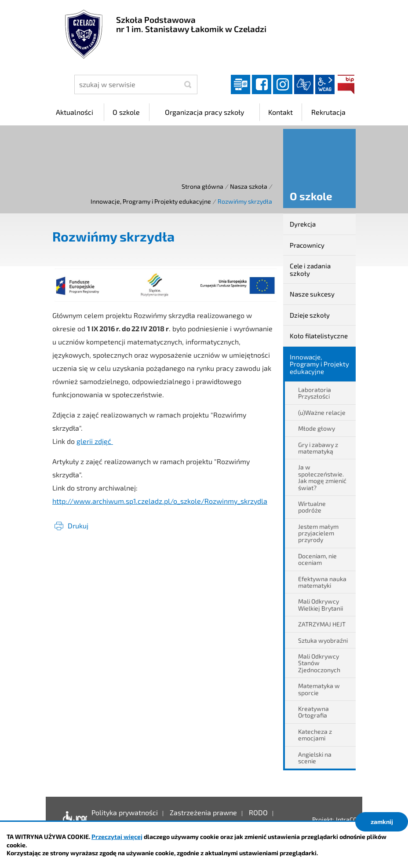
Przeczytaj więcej (117, 837)
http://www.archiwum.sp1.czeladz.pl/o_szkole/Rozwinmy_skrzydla (160, 501)
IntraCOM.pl (352, 819)
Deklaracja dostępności (73, 819)
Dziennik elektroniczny (240, 84)
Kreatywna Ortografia (313, 712)
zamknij (382, 822)
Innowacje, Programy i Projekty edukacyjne (151, 201)
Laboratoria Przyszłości (315, 393)
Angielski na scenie (315, 758)
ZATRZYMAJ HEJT (322, 624)
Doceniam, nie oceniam (317, 559)
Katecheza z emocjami (315, 735)
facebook (262, 84)
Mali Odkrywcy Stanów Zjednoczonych (319, 663)
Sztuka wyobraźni (323, 640)
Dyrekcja (303, 224)
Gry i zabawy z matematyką (318, 448)
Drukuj (78, 526)
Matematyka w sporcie (319, 689)
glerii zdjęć (95, 441)
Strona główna (202, 186)
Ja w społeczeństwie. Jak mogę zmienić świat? (322, 477)
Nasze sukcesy (312, 294)
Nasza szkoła (249, 186)
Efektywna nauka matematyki (322, 582)
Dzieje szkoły (310, 315)
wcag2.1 (325, 84)
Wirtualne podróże (312, 507)
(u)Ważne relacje (322, 412)
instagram (283, 84)
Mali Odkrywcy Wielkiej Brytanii (321, 604)
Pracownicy (307, 245)
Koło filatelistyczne (319, 336)
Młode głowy (317, 428)
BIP (346, 84)
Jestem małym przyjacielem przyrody (318, 533)
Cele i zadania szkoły (310, 269)
